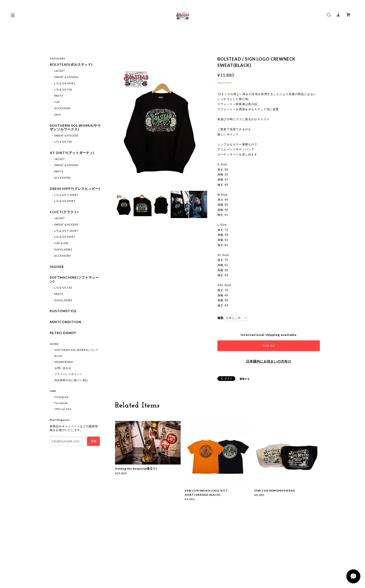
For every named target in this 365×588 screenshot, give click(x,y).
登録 (94, 441)
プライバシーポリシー (68, 374)
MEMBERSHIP (64, 362)
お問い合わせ (63, 368)
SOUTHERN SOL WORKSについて (76, 350)
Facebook (61, 403)
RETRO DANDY (63, 333)
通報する (245, 379)
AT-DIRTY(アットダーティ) (72, 153)
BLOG (59, 356)
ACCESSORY (63, 108)
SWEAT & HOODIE (66, 77)
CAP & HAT (62, 243)
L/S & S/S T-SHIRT (66, 195)
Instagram (62, 397)
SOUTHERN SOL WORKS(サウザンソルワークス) (75, 128)
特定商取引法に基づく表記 (71, 380)
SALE (58, 115)
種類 (220, 318)
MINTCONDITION (65, 322)
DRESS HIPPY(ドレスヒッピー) (75, 189)
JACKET (60, 71)
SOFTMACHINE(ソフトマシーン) (74, 279)
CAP (57, 102)
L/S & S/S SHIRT (65, 83)
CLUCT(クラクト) (64, 212)
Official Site (63, 409)
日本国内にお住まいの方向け (269, 361)
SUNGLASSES (63, 249)
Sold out (269, 346)
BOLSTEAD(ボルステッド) (71, 65)
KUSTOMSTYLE (63, 311)
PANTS (59, 96)
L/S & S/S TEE (63, 90)
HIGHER (57, 267)
